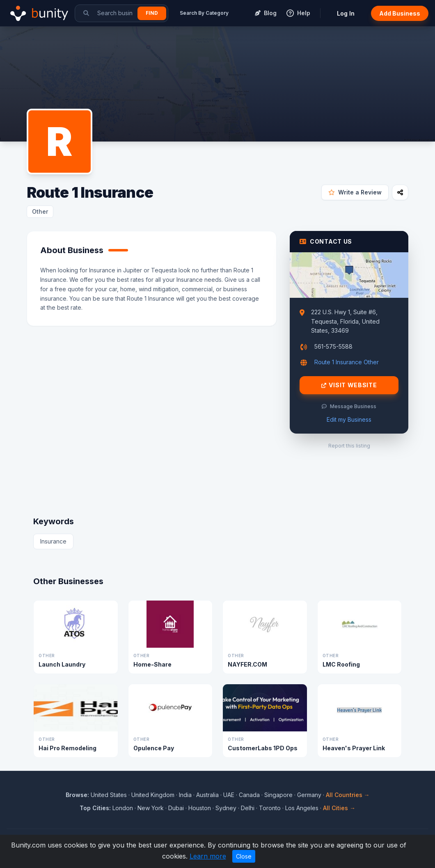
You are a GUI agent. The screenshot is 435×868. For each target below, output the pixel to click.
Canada (249, 795)
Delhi (248, 808)
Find (152, 13)
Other (40, 211)
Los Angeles (302, 808)
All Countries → (348, 795)
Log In (346, 13)
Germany (309, 795)
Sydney (226, 808)
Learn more (208, 856)
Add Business (400, 13)
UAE (229, 795)
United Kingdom (153, 795)
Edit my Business (349, 419)
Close (244, 856)
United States (109, 795)
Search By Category (204, 13)
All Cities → (339, 808)
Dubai (176, 808)
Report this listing (349, 446)
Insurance (53, 541)
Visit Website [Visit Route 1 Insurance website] (349, 385)
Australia (207, 795)
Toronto (270, 808)
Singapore (278, 795)
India (185, 795)
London (123, 808)
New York (151, 808)
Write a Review (355, 192)
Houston (200, 808)
